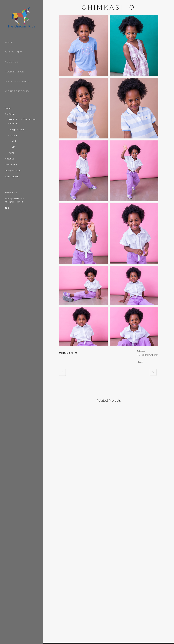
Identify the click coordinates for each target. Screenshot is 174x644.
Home (8, 108)
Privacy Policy (11, 192)
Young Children (16, 130)
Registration (11, 165)
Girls (14, 141)
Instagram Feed (13, 171)
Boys (14, 147)
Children (13, 136)
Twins (11, 153)
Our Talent (10, 114)
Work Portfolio (12, 177)
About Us (10, 159)
